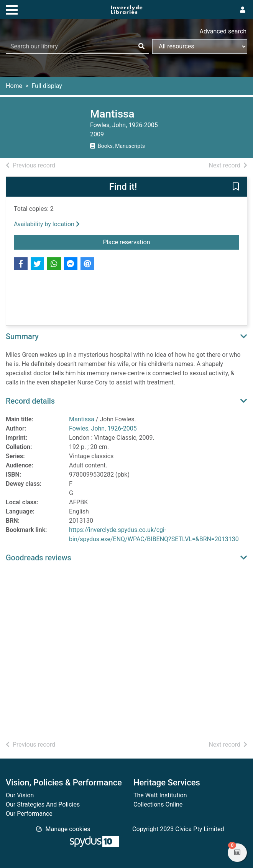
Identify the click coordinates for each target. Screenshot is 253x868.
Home (14, 86)
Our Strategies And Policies (43, 804)
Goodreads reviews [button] (39, 558)
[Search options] (200, 46)
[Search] (141, 46)
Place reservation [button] (144, 242)
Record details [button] (30, 401)
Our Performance (29, 814)
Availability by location (47, 224)
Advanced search (223, 31)
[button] (236, 187)
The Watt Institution (160, 795)
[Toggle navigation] (12, 9)
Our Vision (20, 795)
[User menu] (243, 10)
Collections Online (158, 804)
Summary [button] (22, 336)
